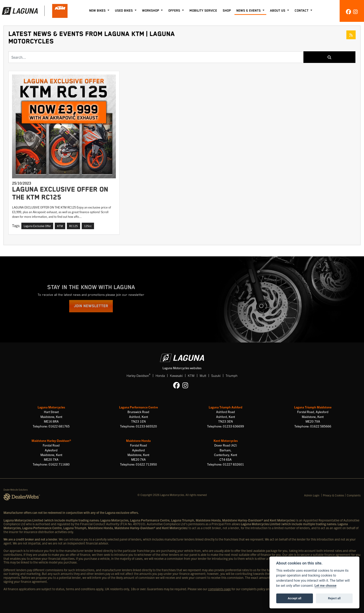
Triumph (232, 375)
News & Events (249, 11)
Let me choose (326, 586)
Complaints (354, 495)
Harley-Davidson (138, 375)
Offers (175, 11)
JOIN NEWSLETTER (91, 306)
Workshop (151, 11)
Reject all (334, 598)
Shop (227, 11)
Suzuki (216, 375)
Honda (160, 375)
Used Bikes (124, 11)
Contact (302, 11)
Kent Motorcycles (226, 441)
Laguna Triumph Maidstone (313, 407)
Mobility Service (203, 11)
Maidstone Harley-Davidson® (51, 441)
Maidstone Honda (138, 441)
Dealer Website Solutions (16, 490)
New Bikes (98, 11)
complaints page (219, 589)
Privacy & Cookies (333, 495)
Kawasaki (176, 375)
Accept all (295, 598)
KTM (191, 375)
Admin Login (312, 495)
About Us (278, 11)
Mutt (203, 375)
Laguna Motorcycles (51, 407)
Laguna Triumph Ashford (226, 407)
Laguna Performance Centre (138, 407)
